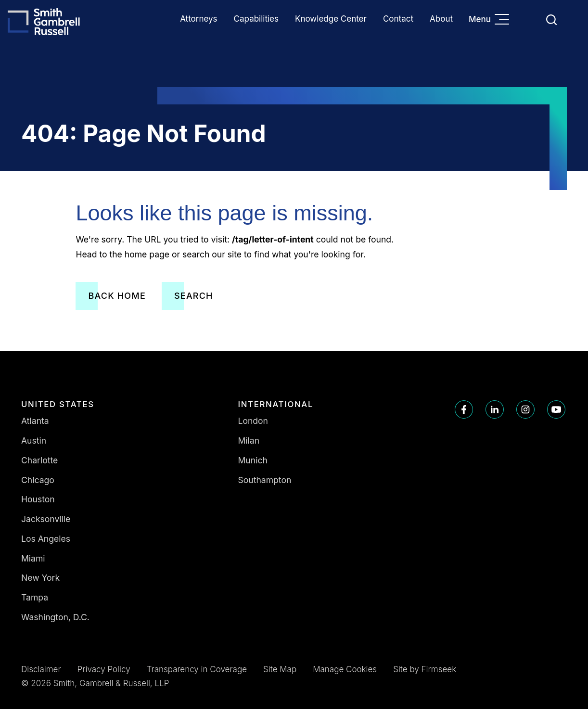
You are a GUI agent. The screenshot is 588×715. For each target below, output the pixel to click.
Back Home (117, 301)
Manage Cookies (345, 675)
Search (194, 301)
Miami (33, 564)
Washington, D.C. (55, 623)
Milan (249, 446)
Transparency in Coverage (197, 675)
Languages (529, 19)
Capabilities (256, 19)
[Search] (551, 20)
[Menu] (504, 20)
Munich (253, 466)
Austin (34, 446)
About (441, 19)
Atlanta (35, 427)
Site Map (280, 675)
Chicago (38, 486)
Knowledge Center (331, 19)
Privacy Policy (104, 675)
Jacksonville (46, 525)
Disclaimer (41, 675)
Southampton (265, 486)
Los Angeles (46, 544)
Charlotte (39, 466)
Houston (38, 505)
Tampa (35, 603)
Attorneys (198, 19)
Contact (398, 19)
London (253, 427)
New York (40, 584)
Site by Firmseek (425, 675)
